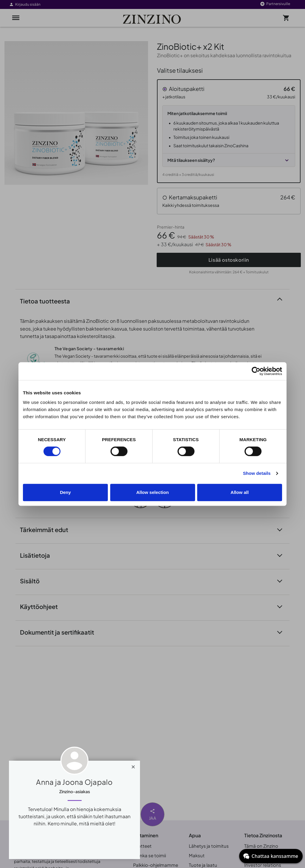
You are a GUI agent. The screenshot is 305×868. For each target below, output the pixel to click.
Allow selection (152, 492)
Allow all (240, 492)
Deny (65, 492)
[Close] (133, 765)
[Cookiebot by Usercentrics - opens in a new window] (256, 371)
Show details (257, 473)
